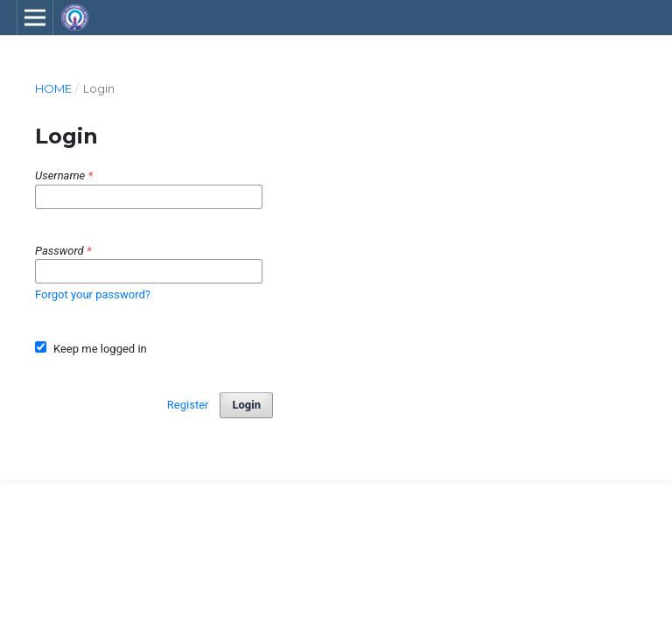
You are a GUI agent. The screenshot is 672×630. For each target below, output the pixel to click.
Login (246, 405)
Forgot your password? (93, 294)
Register (188, 405)
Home (53, 88)
